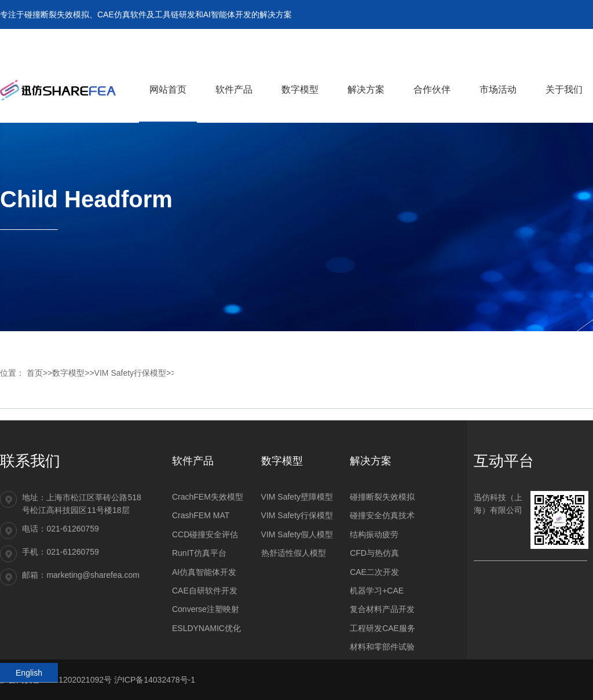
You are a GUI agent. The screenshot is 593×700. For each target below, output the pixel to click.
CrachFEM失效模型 (208, 497)
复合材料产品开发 (382, 609)
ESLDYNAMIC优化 (206, 628)
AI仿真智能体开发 (204, 572)
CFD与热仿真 (374, 553)
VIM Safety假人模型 (297, 534)
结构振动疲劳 (374, 534)
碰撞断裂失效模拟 (382, 497)
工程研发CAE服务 (382, 628)
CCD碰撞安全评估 (205, 534)
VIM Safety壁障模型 (297, 497)
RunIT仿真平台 (199, 553)
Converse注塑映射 (206, 609)
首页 (35, 373)
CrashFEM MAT (201, 515)
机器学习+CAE (377, 591)
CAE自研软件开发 (205, 591)
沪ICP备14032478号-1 (155, 680)
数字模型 (68, 373)
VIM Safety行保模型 (130, 373)
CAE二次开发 (374, 572)
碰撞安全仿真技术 (382, 515)
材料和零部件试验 (382, 647)
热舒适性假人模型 (294, 553)
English (29, 673)
